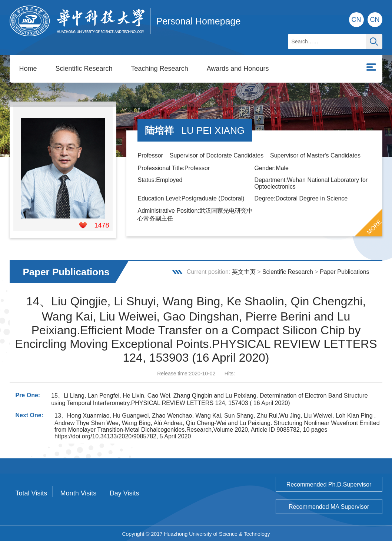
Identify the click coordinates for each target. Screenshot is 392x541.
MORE (374, 225)
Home (28, 69)
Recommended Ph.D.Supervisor (329, 483)
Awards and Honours (238, 69)
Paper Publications (344, 270)
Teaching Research (160, 69)
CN (375, 20)
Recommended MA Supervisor (329, 505)
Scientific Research (84, 69)
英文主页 (244, 270)
